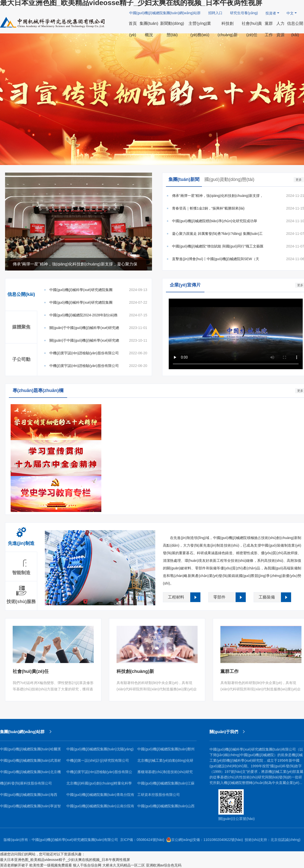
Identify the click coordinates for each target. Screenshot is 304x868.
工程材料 (176, 597)
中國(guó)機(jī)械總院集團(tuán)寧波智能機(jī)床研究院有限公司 (30, 808)
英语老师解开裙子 (14, 865)
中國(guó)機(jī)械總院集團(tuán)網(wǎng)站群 (165, 13)
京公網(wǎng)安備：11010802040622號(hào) (205, 840)
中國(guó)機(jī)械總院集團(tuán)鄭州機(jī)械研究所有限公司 (166, 751)
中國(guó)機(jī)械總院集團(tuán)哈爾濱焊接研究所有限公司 (30, 751)
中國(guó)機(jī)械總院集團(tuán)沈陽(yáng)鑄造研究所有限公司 (100, 751)
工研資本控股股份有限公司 (159, 795)
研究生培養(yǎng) (244, 13)
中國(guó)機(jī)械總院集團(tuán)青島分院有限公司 (100, 797)
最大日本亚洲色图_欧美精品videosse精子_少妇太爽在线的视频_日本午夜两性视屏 (65, 860)
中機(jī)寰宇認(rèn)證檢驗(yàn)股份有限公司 (99, 774)
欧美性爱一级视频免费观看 (51, 865)
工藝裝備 (267, 597)
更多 (299, 180)
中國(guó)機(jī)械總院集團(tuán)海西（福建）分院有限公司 (29, 797)
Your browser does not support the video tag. (236, 334)
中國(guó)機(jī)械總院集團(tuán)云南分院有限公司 (100, 808)
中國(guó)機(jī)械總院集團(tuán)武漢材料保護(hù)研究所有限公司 (30, 762)
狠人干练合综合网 (87, 865)
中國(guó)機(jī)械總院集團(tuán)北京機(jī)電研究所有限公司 (30, 774)
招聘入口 (215, 13)
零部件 (219, 597)
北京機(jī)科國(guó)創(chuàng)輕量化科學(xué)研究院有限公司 (99, 785)
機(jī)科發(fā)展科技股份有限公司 (26, 783)
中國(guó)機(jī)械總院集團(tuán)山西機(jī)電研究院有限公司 (166, 808)
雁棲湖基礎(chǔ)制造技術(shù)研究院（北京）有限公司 (165, 774)
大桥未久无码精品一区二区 (124, 865)
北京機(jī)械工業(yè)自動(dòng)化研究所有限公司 (165, 762)
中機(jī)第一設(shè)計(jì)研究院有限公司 (98, 760)
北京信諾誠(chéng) (285, 840)
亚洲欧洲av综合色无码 (164, 865)
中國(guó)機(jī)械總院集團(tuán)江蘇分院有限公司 (166, 785)
